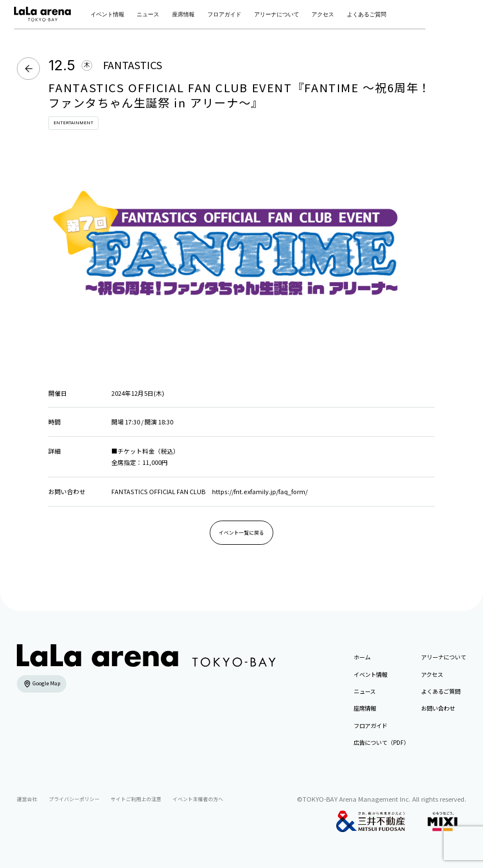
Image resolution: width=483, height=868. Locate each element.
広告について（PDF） (382, 742)
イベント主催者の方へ (198, 799)
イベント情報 (107, 14)
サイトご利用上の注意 (136, 799)
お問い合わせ (438, 708)
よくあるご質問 (367, 14)
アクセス (323, 14)
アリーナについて (277, 14)
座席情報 (183, 14)
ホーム (362, 657)
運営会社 (27, 799)
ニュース (148, 14)
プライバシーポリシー (74, 799)
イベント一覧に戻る (241, 533)
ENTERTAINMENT (73, 123)
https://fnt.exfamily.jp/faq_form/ (260, 491)
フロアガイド (224, 14)
